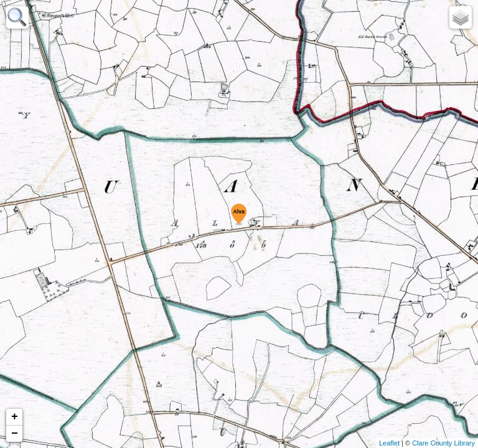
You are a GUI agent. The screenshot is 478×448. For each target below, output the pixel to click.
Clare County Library (443, 443)
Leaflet (389, 443)
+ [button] (15, 417)
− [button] (15, 434)
